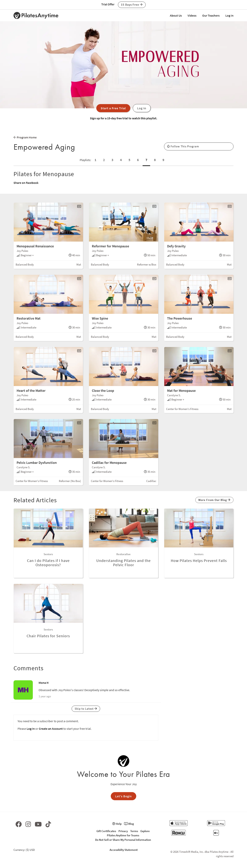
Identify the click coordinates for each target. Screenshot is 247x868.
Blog (129, 824)
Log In (229, 15)
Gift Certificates (106, 831)
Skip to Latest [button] (86, 709)
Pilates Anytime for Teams (123, 835)
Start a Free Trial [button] (113, 108)
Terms (134, 831)
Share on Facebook (26, 183)
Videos (192, 15)
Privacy (123, 831)
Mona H (44, 683)
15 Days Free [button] (132, 5)
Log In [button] (142, 108)
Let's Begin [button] (123, 796)
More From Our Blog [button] (214, 500)
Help (117, 824)
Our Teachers (211, 15)
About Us (176, 15)
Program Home (25, 137)
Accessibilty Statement (124, 850)
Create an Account (51, 729)
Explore (145, 831)
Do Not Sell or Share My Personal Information (123, 840)
